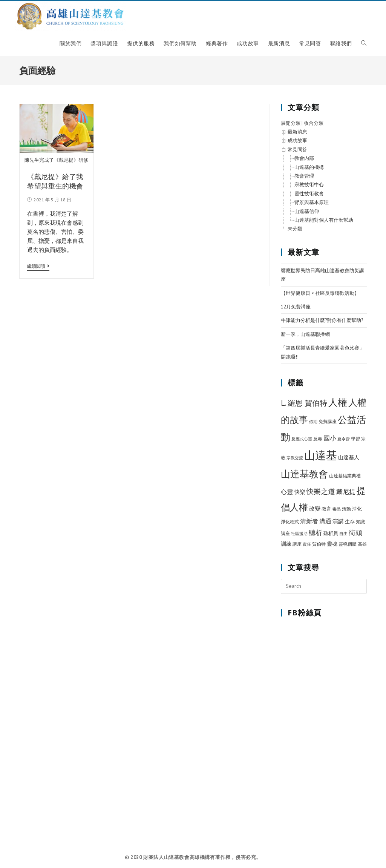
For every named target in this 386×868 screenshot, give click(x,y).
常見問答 (297, 152)
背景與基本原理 (312, 205)
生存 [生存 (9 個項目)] (350, 524)
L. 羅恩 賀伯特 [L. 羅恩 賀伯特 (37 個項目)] (304, 406)
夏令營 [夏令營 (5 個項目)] (344, 442)
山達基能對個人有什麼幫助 (324, 223)
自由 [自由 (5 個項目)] (343, 536)
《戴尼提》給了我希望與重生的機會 (55, 184)
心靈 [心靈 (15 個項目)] (287, 494)
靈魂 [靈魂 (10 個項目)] (332, 546)
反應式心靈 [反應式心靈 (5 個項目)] (302, 442)
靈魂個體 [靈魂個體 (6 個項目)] (348, 547)
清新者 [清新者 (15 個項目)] (309, 523)
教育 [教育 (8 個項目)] (326, 511)
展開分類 (291, 126)
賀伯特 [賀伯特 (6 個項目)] (319, 547)
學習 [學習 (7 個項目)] (355, 441)
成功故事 (297, 143)
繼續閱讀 (38, 269)
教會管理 (304, 179)
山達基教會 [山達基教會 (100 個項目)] (304, 476)
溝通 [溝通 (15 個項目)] (325, 523)
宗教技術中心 (309, 187)
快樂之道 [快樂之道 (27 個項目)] (321, 494)
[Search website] (364, 46)
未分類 (295, 231)
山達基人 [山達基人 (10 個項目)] (349, 460)
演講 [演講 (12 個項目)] (338, 524)
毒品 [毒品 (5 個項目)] (337, 512)
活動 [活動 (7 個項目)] (346, 511)
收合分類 (314, 126)
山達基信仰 (307, 214)
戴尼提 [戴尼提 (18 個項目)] (346, 494)
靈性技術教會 (309, 196)
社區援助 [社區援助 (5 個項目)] (299, 536)
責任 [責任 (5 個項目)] (307, 547)
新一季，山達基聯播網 (305, 337)
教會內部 (304, 161)
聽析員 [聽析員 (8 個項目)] (331, 536)
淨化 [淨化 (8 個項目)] (357, 511)
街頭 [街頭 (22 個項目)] (355, 535)
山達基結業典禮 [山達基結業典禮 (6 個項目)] (345, 478)
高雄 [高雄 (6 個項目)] (362, 547)
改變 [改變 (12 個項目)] (315, 511)
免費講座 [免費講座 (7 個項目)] (328, 424)
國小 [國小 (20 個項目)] (330, 441)
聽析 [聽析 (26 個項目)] (316, 535)
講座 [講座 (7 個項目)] (297, 547)
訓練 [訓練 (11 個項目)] (286, 546)
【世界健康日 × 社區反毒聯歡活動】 (320, 295)
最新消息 (297, 134)
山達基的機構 (309, 170)
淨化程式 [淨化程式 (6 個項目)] (290, 524)
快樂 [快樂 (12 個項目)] (300, 495)
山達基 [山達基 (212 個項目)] (321, 458)
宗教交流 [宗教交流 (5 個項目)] (295, 460)
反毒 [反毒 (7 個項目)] (318, 441)
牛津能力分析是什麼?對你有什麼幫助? (322, 323)
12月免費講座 (296, 309)
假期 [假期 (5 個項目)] (313, 424)
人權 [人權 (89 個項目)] (338, 405)
